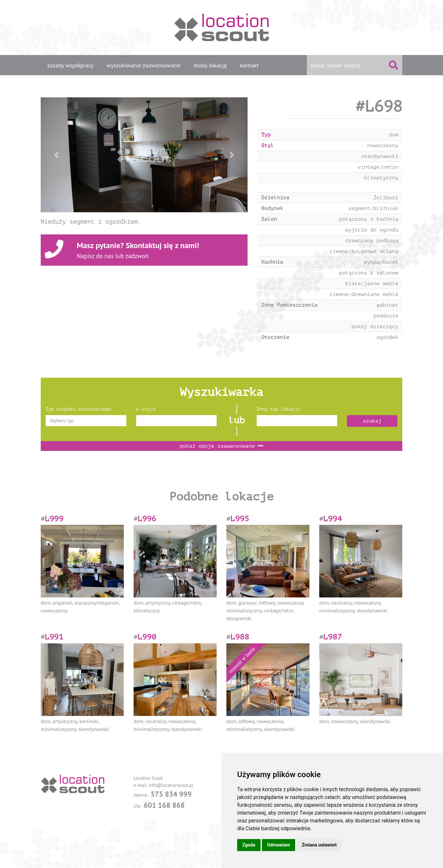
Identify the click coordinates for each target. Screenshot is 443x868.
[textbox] (86, 421)
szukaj (372, 421)
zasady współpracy (70, 65)
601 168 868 (164, 805)
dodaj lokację (210, 65)
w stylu (146, 409)
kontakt (249, 65)
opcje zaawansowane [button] (221, 446)
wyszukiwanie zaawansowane (143, 65)
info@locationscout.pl (171, 785)
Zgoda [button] (249, 845)
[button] (56, 155)
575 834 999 (171, 794)
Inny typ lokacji (279, 409)
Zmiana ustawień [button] (319, 845)
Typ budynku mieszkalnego (79, 409)
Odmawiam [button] (279, 845)
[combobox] (86, 421)
